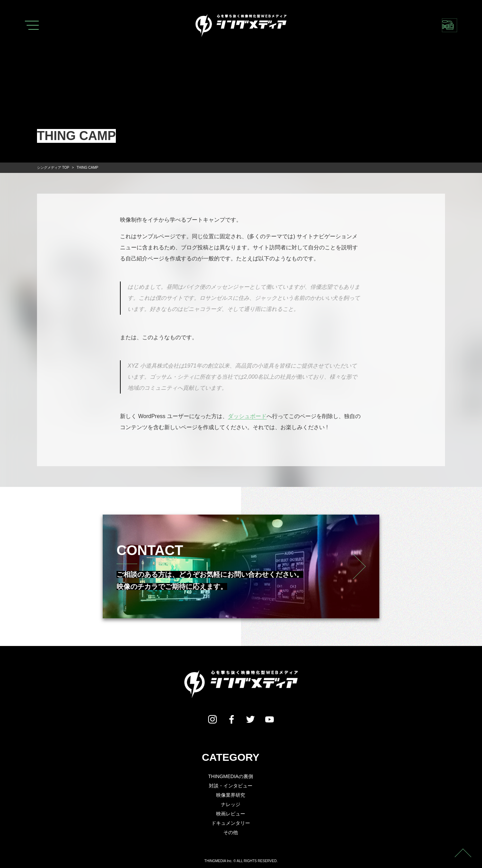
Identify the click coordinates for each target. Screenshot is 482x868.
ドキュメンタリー (231, 823)
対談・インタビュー (231, 786)
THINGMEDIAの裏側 (231, 776)
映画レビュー (231, 814)
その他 (231, 832)
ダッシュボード (247, 416)
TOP (53, 168)
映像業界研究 (231, 795)
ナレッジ (231, 804)
